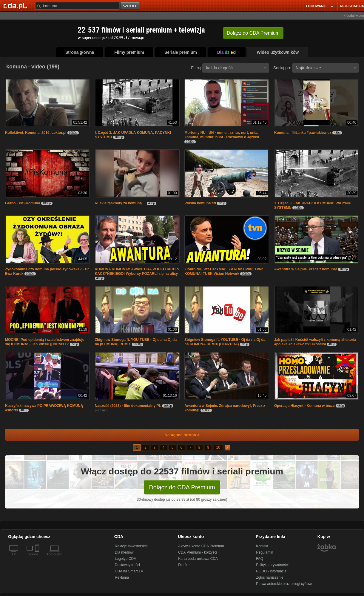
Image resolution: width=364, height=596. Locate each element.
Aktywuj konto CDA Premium (201, 546)
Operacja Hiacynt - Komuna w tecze (304, 406)
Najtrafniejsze (326, 68)
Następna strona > (178, 435)
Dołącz (253, 33)
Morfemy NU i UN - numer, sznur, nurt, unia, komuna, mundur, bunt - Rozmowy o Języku (222, 135)
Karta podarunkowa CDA (198, 559)
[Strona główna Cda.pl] (16, 6)
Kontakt (262, 546)
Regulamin (264, 552)
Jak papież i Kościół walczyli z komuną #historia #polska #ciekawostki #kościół (315, 342)
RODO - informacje (271, 571)
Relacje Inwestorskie (131, 546)
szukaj (130, 6)
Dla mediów (124, 552)
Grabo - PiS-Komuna (23, 203)
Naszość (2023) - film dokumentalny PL (128, 406)
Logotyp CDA (125, 559)
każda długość (236, 68)
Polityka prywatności (272, 565)
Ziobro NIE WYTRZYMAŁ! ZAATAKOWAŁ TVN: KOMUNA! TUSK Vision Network (224, 271)
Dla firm (184, 565)
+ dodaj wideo (354, 16)
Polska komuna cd (201, 203)
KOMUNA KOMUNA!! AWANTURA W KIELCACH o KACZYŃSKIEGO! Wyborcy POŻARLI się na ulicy (137, 271)
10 (218, 448)
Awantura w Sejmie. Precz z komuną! (306, 269)
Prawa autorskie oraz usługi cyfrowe (285, 584)
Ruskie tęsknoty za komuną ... (120, 203)
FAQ (260, 559)
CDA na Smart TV (129, 571)
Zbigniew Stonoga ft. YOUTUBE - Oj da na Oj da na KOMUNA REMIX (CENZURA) (225, 342)
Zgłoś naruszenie (270, 577)
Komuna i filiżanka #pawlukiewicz (303, 133)
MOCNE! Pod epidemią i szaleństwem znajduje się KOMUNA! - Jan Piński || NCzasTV (45, 342)
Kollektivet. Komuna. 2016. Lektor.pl (36, 133)
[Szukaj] (77, 6)
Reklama (122, 577)
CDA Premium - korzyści (198, 552)
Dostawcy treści (127, 565)
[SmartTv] (38, 558)
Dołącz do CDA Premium (182, 487)
